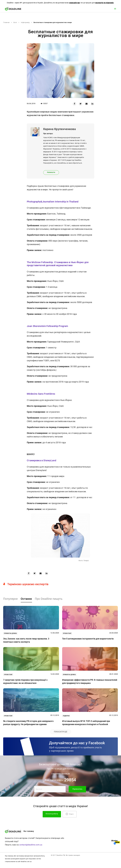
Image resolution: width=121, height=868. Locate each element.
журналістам (75, 3)
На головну (29, 831)
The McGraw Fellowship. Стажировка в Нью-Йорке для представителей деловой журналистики (58, 264)
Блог (15, 22)
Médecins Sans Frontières (41, 394)
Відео (70, 814)
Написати (51, 172)
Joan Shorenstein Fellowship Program (47, 326)
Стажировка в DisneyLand (41, 460)
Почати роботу (52, 814)
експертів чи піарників (104, 3)
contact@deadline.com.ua (31, 845)
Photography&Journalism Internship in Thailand (53, 202)
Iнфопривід (25, 22)
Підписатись (77, 789)
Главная (6, 22)
